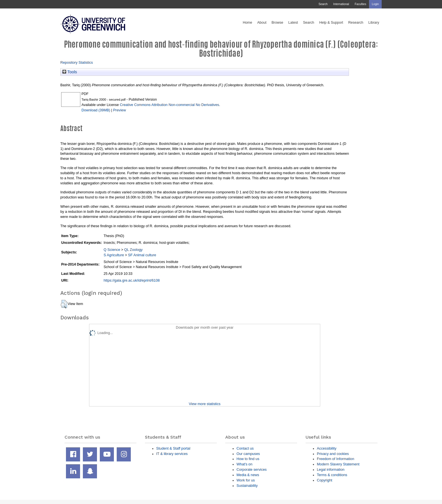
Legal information (331, 469)
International (341, 4)
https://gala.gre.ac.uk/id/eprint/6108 (132, 280)
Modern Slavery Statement (338, 464)
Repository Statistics (77, 62)
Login (375, 4)
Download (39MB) (96, 110)
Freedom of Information (336, 459)
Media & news (248, 475)
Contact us (245, 448)
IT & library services (172, 454)
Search (323, 4)
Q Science (112, 250)
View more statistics (205, 404)
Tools (70, 72)
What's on (244, 464)
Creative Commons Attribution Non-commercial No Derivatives (169, 105)
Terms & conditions (332, 475)
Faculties (360, 4)
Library (374, 23)
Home (247, 23)
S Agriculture (114, 255)
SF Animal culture (142, 255)
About (262, 23)
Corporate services (252, 469)
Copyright (325, 480)
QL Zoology (133, 250)
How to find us (248, 459)
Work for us (246, 480)
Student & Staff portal (173, 448)
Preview (119, 110)
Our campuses (248, 454)
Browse (277, 23)
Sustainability (247, 486)
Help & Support (331, 23)
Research (356, 23)
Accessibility (327, 448)
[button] (64, 304)
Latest (293, 23)
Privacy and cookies (333, 454)
